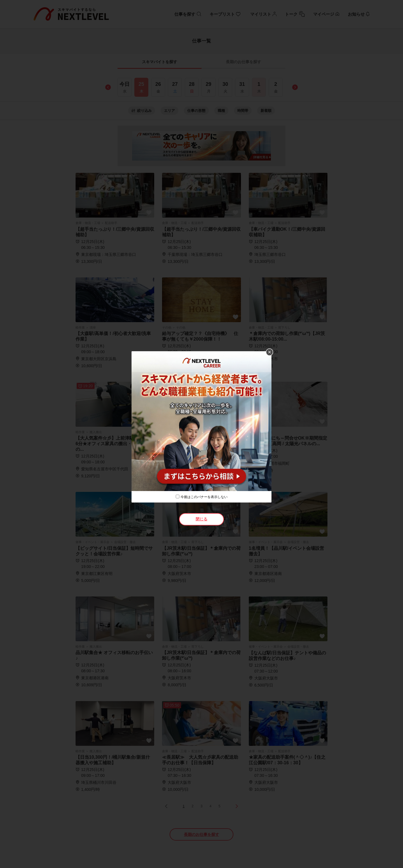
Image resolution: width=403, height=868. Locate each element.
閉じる (201, 519)
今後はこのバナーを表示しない (204, 497)
